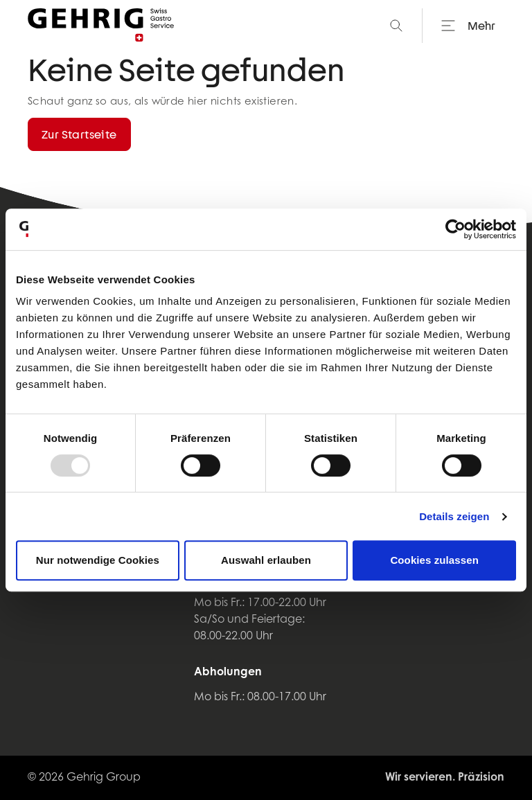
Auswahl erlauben (266, 560)
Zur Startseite (79, 134)
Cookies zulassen (434, 560)
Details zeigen (454, 516)
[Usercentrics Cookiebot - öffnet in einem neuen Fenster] (455, 229)
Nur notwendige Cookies (98, 560)
